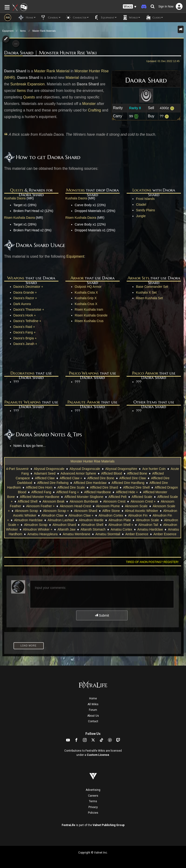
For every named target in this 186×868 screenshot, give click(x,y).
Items (23, 31)
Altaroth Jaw (66, 529)
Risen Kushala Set (149, 298)
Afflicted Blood (112, 473)
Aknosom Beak (54, 501)
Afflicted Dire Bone (101, 478)
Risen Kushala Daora (20, 218)
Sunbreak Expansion (27, 84)
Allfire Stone (111, 511)
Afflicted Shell (28, 501)
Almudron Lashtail (61, 520)
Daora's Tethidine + (27, 321)
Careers (93, 796)
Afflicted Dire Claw (133, 478)
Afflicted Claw (45, 478)
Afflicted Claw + (71, 478)
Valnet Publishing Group (109, 825)
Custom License (98, 755)
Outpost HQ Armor (88, 287)
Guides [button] (154, 17)
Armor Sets (138, 278)
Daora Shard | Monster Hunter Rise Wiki (50, 53)
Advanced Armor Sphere (78, 473)
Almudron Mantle (91, 520)
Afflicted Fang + (68, 492)
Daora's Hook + (25, 315)
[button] (130, 7)
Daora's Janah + (25, 344)
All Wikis (93, 704)
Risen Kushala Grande (91, 315)
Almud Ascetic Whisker (142, 511)
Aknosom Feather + (40, 506)
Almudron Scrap (36, 525)
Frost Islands (145, 199)
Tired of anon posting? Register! (152, 562)
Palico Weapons (84, 373)
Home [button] (27, 17)
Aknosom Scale (136, 506)
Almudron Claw (52, 515)
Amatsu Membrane (76, 534)
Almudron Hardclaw (28, 520)
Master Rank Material (52, 71)
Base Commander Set (152, 287)
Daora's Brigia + (25, 338)
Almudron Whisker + (38, 529)
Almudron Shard (64, 525)
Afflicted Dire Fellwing (53, 483)
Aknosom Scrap (26, 511)
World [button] (131, 17)
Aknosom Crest (114, 501)
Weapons (16, 278)
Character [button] (77, 17)
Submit (102, 615)
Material (72, 78)
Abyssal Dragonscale (49, 469)
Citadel (141, 205)
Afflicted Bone (137, 473)
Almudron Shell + (121, 525)
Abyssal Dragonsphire (121, 469)
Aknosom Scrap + (56, 511)
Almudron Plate (120, 520)
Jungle (141, 216)
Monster (89, 104)
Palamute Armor (84, 402)
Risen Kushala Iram (89, 309)
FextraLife (68, 825)
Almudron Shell (92, 525)
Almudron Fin (138, 515)
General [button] (50, 17)
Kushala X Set (146, 292)
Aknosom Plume (108, 506)
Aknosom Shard (86, 511)
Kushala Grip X (86, 298)
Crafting (95, 110)
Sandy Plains (145, 210)
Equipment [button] (105, 17)
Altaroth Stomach (93, 529)
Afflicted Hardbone (97, 492)
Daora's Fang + (25, 332)
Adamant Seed (45, 473)
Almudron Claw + (81, 515)
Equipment (8, 31)
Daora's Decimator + (28, 287)
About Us (93, 716)
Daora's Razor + (25, 298)
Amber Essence (137, 534)
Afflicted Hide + (127, 492)
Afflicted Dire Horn (39, 487)
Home (93, 698)
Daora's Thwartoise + (29, 309)
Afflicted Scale (142, 497)
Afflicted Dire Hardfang (128, 483)
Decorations (22, 373)
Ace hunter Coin (154, 469)
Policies (93, 813)
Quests (29, 97)
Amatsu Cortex (121, 529)
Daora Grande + (25, 292)
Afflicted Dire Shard (104, 487)
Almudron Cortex (111, 515)
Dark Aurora (22, 304)
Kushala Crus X (86, 304)
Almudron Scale (147, 520)
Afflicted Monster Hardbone (39, 497)
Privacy (93, 807)
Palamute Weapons (23, 402)
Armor (77, 278)
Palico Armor (145, 373)
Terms (93, 801)
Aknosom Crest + (143, 501)
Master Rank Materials (44, 31)
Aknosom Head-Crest (75, 506)
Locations (142, 190)
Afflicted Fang (41, 492)
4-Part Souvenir (17, 469)
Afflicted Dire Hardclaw (90, 483)
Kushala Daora (15, 198)
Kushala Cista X (86, 292)
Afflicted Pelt (118, 497)
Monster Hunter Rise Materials (93, 461)
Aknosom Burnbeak (84, 501)
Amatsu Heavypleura (43, 534)
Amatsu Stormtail (108, 534)
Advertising (93, 790)
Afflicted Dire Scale (71, 487)
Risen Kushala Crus (89, 321)
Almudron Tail (148, 525)
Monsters (75, 190)
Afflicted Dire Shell (136, 487)
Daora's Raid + (24, 327)
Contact (93, 721)
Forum (93, 710)
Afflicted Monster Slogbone (84, 497)
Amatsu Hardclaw (150, 529)
